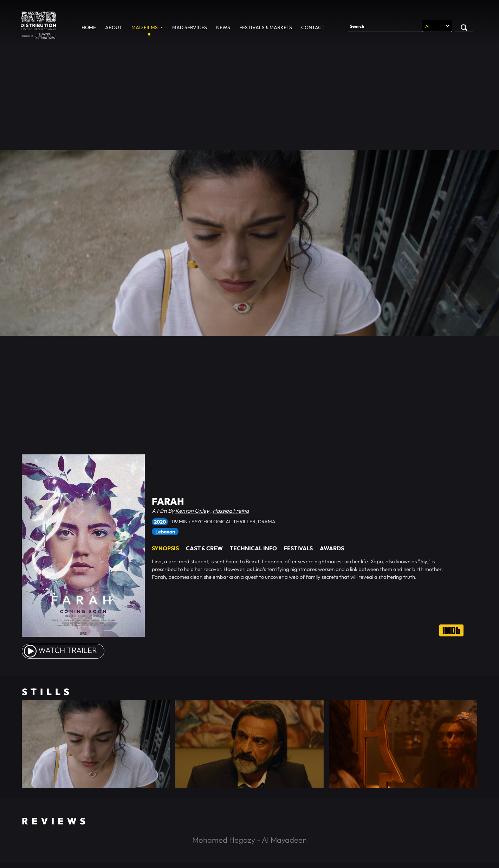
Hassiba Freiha (231, 511)
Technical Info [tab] (253, 548)
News (223, 27)
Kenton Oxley (192, 511)
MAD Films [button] (145, 27)
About (114, 27)
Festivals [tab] (298, 548)
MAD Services (190, 27)
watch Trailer (60, 650)
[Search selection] (437, 26)
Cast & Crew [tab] (204, 548)
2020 (160, 522)
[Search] (385, 26)
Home (89, 27)
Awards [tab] (332, 548)
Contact (313, 27)
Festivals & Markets (266, 27)
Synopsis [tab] (165, 548)
